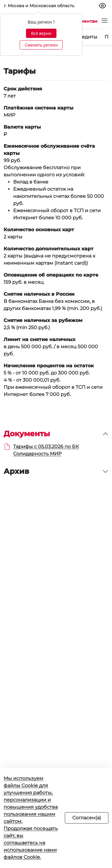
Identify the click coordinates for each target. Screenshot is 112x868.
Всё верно (41, 33)
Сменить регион (41, 45)
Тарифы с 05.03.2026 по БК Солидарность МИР (46, 450)
